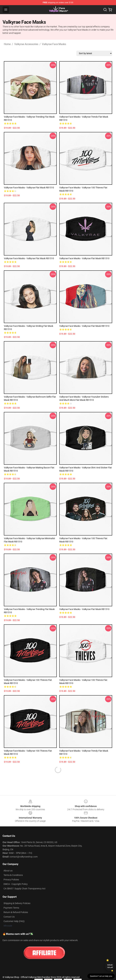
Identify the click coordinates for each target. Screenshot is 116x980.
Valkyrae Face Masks (54, 44)
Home (7, 44)
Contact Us (9, 917)
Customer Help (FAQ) (14, 921)
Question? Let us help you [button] (101, 976)
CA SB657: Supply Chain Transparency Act (25, 889)
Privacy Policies (11, 880)
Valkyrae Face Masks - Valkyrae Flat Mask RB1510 (29, 188)
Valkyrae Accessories (26, 44)
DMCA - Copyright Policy (16, 884)
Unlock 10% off (110, 966)
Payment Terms (11, 908)
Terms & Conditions (13, 875)
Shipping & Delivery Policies (17, 903)
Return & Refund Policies (16, 912)
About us (8, 871)
